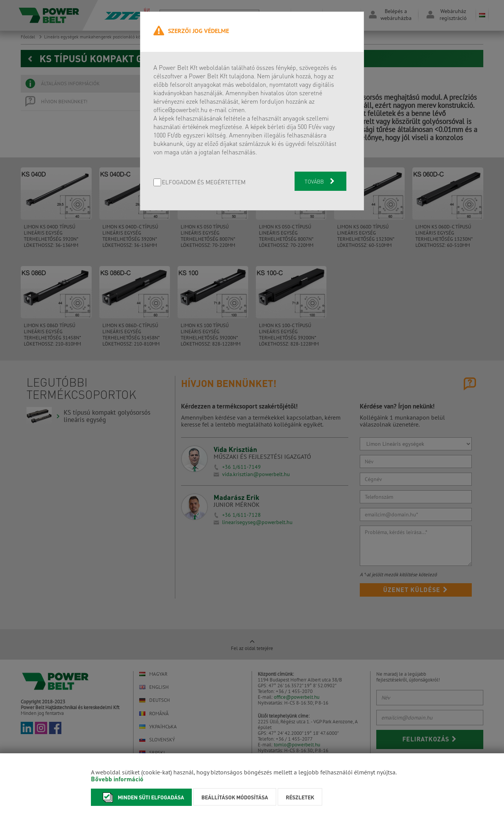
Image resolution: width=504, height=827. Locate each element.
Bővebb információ (117, 779)
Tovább (320, 181)
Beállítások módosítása (235, 797)
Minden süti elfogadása (141, 797)
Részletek (300, 797)
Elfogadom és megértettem (204, 183)
